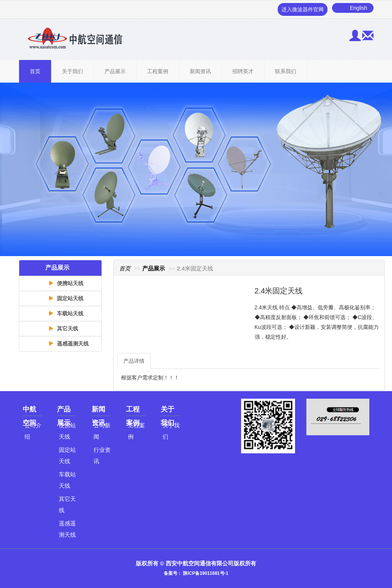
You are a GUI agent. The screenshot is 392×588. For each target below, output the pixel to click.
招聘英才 (243, 71)
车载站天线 (66, 313)
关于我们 (72, 71)
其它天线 (63, 329)
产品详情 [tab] (134, 361)
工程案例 (158, 71)
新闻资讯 (200, 71)
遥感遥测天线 (69, 344)
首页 (35, 71)
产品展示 (115, 71)
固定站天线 (66, 298)
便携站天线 (66, 283)
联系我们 (286, 71)
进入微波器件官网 (303, 9)
